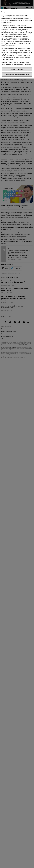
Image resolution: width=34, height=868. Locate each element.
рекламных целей (7, 40)
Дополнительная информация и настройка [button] (17, 74)
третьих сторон (6, 27)
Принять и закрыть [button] (17, 69)
